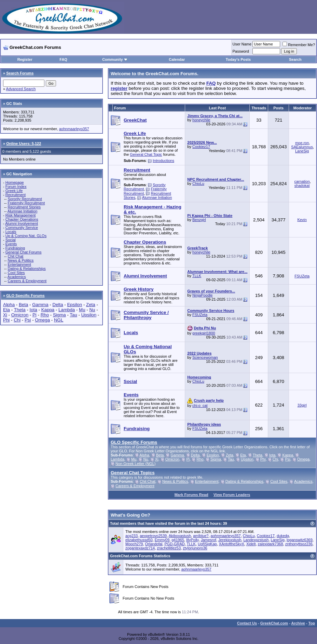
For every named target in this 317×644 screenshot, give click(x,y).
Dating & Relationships (26, 269)
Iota (33, 310)
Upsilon (89, 315)
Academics (17, 277)
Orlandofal (154, 544)
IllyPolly (192, 540)
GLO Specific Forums (25, 296)
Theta (20, 310)
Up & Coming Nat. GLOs (26, 236)
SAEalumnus (302, 147)
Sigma (59, 315)
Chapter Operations (22, 219)
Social (11, 240)
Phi (6, 320)
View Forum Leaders (232, 495)
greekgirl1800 (204, 333)
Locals (11, 232)
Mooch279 (134, 544)
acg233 (132, 536)
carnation (302, 181)
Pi (35, 315)
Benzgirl (199, 220)
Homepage (15, 182)
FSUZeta (302, 276)
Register (25, 59)
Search (295, 59)
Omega (42, 320)
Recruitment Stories (24, 207)
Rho (45, 315)
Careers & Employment (27, 281)
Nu (92, 310)
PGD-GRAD (174, 544)
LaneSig (302, 151)
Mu (82, 310)
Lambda (67, 310)
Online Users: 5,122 (24, 143)
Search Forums (20, 73)
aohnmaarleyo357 (74, 129)
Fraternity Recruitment (26, 203)
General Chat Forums (24, 252)
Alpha (9, 305)
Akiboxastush (180, 536)
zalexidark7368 (271, 544)
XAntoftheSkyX (232, 544)
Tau (73, 315)
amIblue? (201, 536)
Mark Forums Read (191, 495)
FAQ (63, 59)
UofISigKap (207, 544)
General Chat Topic (146, 154)
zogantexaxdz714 (140, 548)
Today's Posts (238, 59)
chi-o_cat (200, 406)
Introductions (163, 161)
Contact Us (247, 623)
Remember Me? (299, 45)
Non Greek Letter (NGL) (135, 464)
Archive (298, 623)
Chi (17, 320)
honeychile (201, 120)
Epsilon (74, 305)
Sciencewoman (205, 357)
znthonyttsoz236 (299, 544)
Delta (58, 305)
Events (11, 244)
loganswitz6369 (300, 540)
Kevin (302, 220)
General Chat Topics (133, 473)
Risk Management (21, 215)
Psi (28, 320)
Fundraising (15, 248)
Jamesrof (209, 540)
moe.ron (302, 143)
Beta (23, 305)
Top (312, 623)
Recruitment (16, 195)
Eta (6, 310)
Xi (5, 315)
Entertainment (19, 264)
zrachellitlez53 (169, 548)
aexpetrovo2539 (153, 536)
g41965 (178, 540)
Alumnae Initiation (22, 211)
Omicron (20, 315)
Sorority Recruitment (25, 199)
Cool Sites (16, 273)
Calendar (177, 59)
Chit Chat (15, 256)
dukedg (283, 536)
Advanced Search (21, 89)
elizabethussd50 (139, 540)
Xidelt (251, 544)
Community (115, 59)
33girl (302, 405)
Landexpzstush (256, 540)
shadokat (302, 186)
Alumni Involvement (22, 223)
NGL (59, 320)
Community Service (22, 228)
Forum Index (16, 187)
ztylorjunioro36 (195, 548)
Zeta (91, 305)
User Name (242, 44)
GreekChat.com (274, 623)
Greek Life (14, 191)
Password (241, 51)
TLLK (197, 276)
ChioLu (198, 183)
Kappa (48, 310)
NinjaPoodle (202, 295)
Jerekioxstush (230, 540)
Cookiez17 (201, 147)
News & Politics (20, 260)
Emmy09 (162, 540)
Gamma (40, 305)
